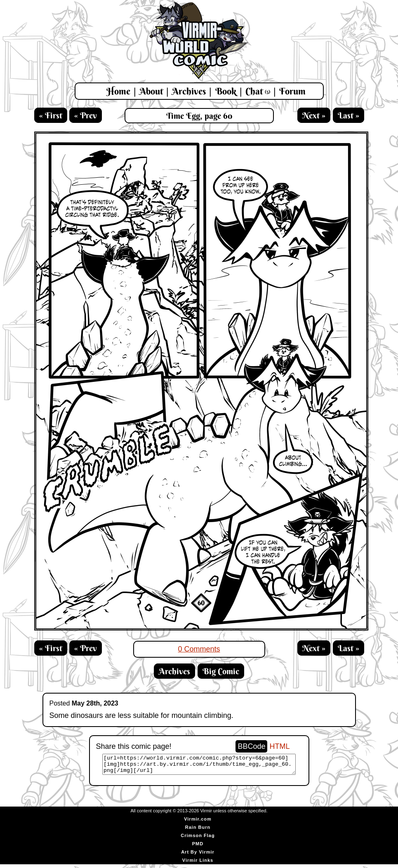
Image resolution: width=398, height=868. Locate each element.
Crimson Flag (198, 839)
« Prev (86, 115)
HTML (280, 746)
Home (118, 91)
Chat (258, 91)
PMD (198, 847)
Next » (314, 115)
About (151, 91)
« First (51, 115)
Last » (349, 115)
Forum (292, 91)
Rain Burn (198, 831)
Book (226, 91)
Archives (189, 91)
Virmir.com (198, 823)
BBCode (251, 746)
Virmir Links (198, 864)
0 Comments (199, 649)
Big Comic (221, 671)
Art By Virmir (198, 856)
